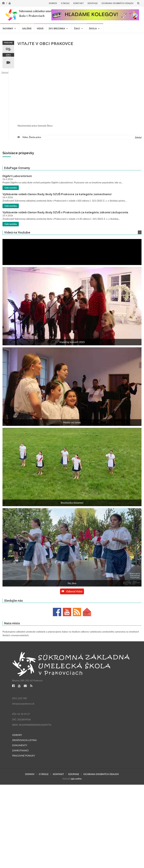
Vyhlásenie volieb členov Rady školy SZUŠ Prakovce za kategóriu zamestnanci (57, 194)
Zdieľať (5, 73)
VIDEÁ (40, 28)
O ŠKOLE (65, 3)
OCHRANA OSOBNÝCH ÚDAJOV (117, 3)
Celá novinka (11, 188)
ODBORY (17, 735)
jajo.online (76, 779)
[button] (72, 307)
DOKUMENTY (20, 745)
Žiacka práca (35, 137)
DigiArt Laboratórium (17, 176)
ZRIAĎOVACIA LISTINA (24, 740)
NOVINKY (8, 28)
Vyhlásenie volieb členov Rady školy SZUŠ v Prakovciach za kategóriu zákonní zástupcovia (65, 212)
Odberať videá (72, 591)
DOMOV (53, 3)
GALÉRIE (27, 28)
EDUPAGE (93, 3)
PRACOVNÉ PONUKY (24, 756)
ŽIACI (77, 28)
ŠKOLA (93, 28)
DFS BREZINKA (57, 28)
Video (25, 137)
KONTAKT (79, 3)
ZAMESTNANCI (20, 750)
